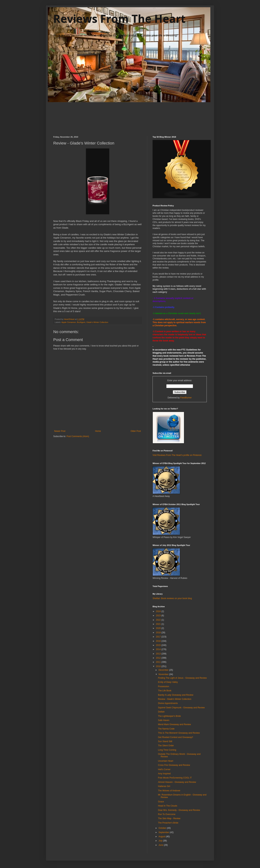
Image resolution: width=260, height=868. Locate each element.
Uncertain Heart (166, 761)
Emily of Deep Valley (168, 682)
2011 (159, 662)
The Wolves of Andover (169, 791)
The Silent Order (166, 746)
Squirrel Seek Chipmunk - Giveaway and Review (181, 708)
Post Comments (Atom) (78, 436)
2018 (159, 633)
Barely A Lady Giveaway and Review (176, 695)
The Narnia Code (166, 729)
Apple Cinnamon (69, 322)
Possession (163, 686)
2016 (159, 641)
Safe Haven (164, 720)
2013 (159, 654)
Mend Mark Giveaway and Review (174, 724)
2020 (159, 628)
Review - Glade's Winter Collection (175, 699)
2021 (159, 624)
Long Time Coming (167, 750)
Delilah (161, 712)
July (161, 841)
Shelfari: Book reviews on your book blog (172, 598)
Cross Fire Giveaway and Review (174, 765)
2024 (159, 611)
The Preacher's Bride (168, 823)
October (163, 828)
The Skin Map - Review (169, 818)
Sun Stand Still (165, 741)
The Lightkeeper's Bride (169, 716)
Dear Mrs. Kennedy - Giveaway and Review (179, 810)
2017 (159, 637)
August (162, 837)
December (164, 670)
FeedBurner (186, 398)
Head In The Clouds (168, 806)
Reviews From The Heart (119, 19)
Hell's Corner (164, 769)
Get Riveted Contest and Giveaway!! (175, 737)
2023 (159, 616)
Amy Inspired (164, 774)
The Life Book (165, 691)
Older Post (136, 431)
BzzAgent (81, 322)
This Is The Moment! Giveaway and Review (179, 733)
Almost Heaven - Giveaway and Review (177, 782)
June (161, 845)
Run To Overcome (167, 814)
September (164, 832)
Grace (161, 802)
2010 (159, 666)
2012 (159, 658)
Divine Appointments (168, 703)
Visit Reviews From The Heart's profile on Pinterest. (177, 455)
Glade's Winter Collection (97, 322)
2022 (159, 620)
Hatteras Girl (164, 786)
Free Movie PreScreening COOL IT (175, 778)
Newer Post (60, 431)
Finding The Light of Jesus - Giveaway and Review (182, 678)
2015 (159, 645)
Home (98, 431)
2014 (159, 649)
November (164, 674)
